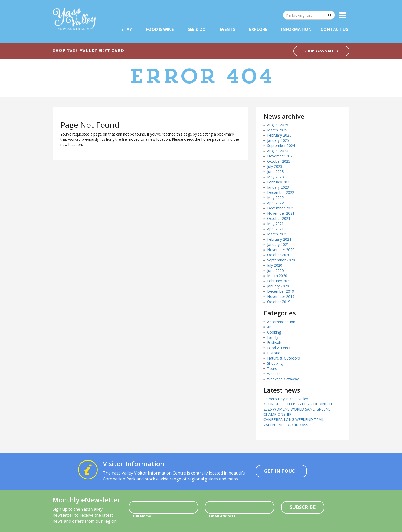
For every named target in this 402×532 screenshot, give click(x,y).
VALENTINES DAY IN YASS (286, 425)
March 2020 (277, 276)
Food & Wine (160, 29)
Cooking (274, 332)
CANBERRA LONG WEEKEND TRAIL (294, 419)
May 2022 (275, 198)
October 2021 (279, 218)
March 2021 (277, 234)
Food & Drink (278, 348)
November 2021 (281, 213)
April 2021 (275, 229)
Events (227, 29)
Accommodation (281, 322)
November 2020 (281, 250)
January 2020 (278, 286)
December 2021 (281, 208)
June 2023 (275, 172)
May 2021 (275, 224)
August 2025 (278, 125)
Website (274, 374)
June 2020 (275, 270)
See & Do (197, 29)
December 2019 (281, 291)
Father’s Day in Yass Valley (286, 399)
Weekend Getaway (283, 379)
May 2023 (275, 177)
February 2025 (279, 135)
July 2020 (275, 265)
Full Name (142, 516)
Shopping (275, 363)
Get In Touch (281, 471)
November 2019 (281, 296)
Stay (127, 29)
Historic (274, 353)
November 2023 (281, 156)
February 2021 (279, 239)
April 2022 (275, 203)
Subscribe (303, 507)
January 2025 (278, 140)
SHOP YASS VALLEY (321, 51)
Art (270, 327)
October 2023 (279, 161)
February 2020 (279, 281)
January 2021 (278, 244)
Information (296, 29)
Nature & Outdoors (284, 358)
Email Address (222, 516)
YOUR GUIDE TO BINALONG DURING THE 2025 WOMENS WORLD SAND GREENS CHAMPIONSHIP (300, 409)
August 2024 (278, 151)
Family (273, 337)
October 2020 (279, 255)
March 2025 (277, 130)
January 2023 (278, 187)
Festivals (274, 342)
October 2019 (279, 302)
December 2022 (281, 192)
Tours (272, 368)
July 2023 (275, 166)
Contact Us (334, 29)
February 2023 (279, 182)
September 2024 (281, 146)
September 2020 (281, 260)
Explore (258, 29)
